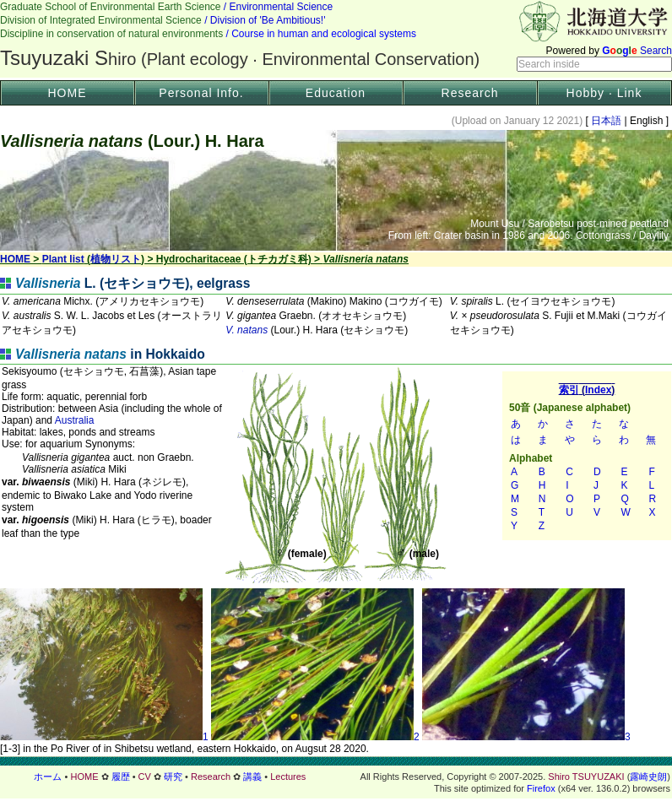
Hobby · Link (604, 93)
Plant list (63, 259)
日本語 (607, 121)
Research (470, 93)
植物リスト (116, 259)
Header (336, 39)
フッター (336, 777)
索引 (587, 456)
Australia (75, 420)
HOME (68, 93)
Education (336, 93)
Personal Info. (201, 93)
